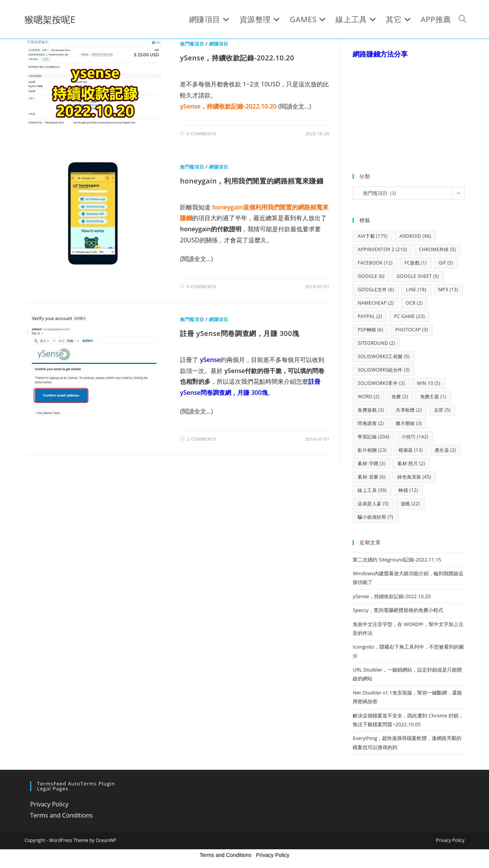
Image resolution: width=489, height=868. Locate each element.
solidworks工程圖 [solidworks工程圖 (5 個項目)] (384, 356)
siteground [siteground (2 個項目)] (376, 343)
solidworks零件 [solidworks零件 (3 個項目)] (381, 383)
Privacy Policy (49, 804)
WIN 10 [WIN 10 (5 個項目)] (428, 383)
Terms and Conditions (62, 815)
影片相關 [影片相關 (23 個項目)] (372, 450)
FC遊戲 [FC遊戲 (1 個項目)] (416, 263)
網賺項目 (219, 44)
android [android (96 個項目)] (415, 236)
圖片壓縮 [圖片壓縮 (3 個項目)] (409, 423)
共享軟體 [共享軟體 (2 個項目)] (409, 410)
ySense (209, 360)
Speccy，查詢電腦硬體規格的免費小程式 (398, 610)
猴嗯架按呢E (50, 19)
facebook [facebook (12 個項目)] (375, 263)
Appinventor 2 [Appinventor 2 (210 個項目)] (382, 249)
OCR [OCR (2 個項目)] (414, 303)
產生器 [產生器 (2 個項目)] (445, 450)
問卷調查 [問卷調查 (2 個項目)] (371, 423)
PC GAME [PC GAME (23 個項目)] (410, 316)
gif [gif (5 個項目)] (446, 263)
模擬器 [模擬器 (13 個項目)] (410, 450)
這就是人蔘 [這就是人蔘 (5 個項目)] (373, 504)
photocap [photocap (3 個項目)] (412, 330)
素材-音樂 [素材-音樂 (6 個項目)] (372, 477)
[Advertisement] (410, 108)
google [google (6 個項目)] (371, 276)
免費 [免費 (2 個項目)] (400, 397)
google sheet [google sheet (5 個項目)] (418, 276)
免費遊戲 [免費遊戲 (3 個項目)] (371, 410)
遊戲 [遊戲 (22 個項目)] (410, 504)
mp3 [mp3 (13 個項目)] (448, 290)
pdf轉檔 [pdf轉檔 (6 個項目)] (370, 330)
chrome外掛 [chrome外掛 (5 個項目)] (437, 249)
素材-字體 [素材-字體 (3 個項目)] (372, 463)
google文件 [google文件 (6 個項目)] (376, 290)
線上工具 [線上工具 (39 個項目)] (372, 490)
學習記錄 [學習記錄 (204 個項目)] (373, 437)
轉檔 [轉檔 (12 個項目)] (408, 490)
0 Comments (202, 134)
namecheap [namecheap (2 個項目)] (376, 303)
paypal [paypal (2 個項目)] (370, 316)
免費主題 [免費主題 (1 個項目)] (433, 397)
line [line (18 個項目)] (416, 290)
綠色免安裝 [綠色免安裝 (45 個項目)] (414, 477)
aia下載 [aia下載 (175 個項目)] (372, 236)
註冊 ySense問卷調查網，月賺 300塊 (240, 333)
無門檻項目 (192, 44)
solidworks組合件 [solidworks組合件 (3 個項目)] (384, 370)
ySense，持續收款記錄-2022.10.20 (237, 58)
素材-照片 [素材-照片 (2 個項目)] (411, 463)
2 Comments (202, 439)
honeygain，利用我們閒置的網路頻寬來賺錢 (252, 181)
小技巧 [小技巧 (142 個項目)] (415, 437)
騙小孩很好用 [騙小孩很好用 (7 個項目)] (375, 517)
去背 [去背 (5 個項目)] (442, 410)
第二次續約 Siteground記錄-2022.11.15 (397, 560)
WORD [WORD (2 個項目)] (368, 397)
